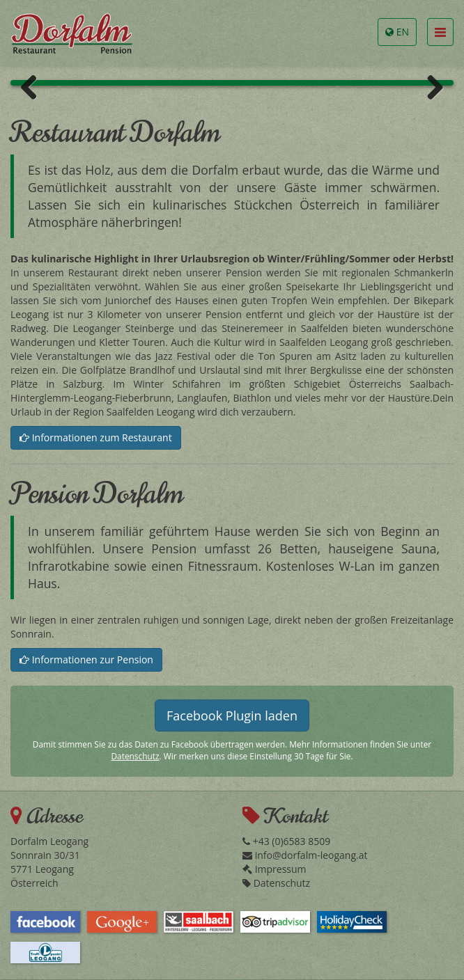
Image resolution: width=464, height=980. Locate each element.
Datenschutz (135, 756)
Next (430, 86)
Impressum (274, 869)
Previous (34, 86)
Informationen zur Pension (86, 659)
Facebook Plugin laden (232, 716)
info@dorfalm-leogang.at (305, 855)
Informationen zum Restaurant (96, 437)
